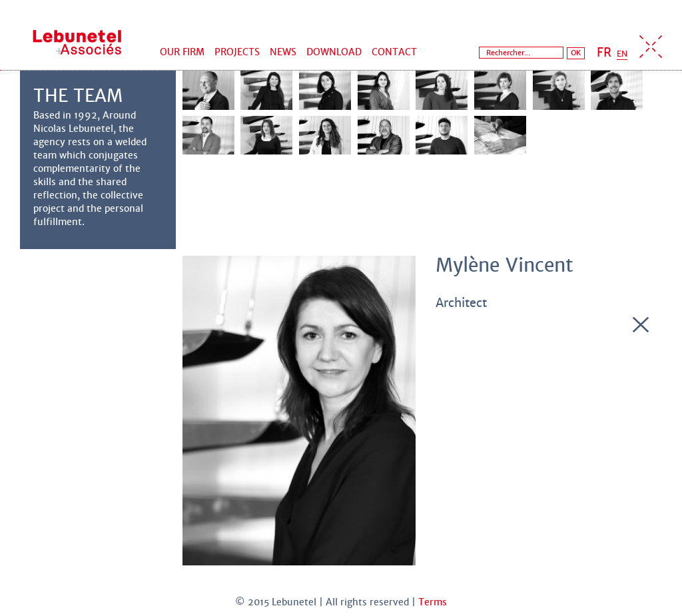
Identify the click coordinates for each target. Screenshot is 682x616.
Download (334, 52)
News (283, 52)
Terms (433, 602)
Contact (394, 52)
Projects (237, 52)
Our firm (182, 52)
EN (622, 54)
